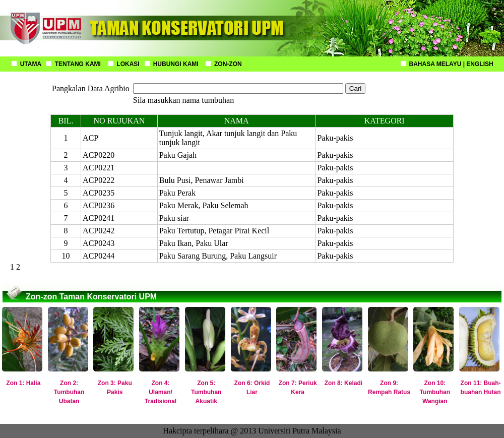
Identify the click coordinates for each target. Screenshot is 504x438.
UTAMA (31, 64)
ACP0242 (99, 231)
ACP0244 (99, 256)
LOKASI (128, 64)
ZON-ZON (228, 64)
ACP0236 (99, 205)
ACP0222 (99, 180)
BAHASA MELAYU (435, 64)
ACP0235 (99, 193)
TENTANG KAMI (78, 64)
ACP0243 (99, 243)
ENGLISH (480, 64)
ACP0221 (99, 168)
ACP (90, 138)
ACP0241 (99, 218)
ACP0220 (99, 155)
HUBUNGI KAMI (176, 64)
